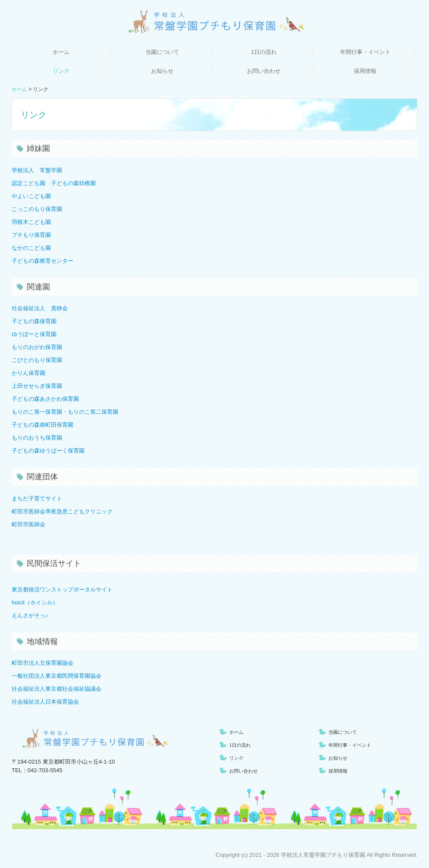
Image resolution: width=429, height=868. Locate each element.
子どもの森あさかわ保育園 (45, 399)
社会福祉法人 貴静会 (40, 308)
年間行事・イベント (365, 52)
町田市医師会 (28, 524)
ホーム (61, 52)
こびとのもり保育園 (37, 360)
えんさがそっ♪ (30, 615)
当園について (162, 52)
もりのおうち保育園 (37, 438)
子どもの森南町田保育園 (43, 425)
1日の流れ (263, 52)
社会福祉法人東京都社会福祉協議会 (57, 689)
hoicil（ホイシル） (35, 602)
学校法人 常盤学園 (37, 170)
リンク (61, 71)
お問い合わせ (264, 71)
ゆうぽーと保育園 (34, 334)
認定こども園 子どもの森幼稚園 (54, 183)
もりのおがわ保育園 (37, 347)
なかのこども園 (31, 248)
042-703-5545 (45, 770)
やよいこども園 (31, 196)
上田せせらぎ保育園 (37, 386)
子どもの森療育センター (43, 261)
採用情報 (365, 71)
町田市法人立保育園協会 (43, 663)
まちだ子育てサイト (37, 498)
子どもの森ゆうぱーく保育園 (48, 451)
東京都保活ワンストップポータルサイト (62, 590)
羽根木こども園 (31, 222)
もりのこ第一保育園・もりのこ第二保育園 (65, 412)
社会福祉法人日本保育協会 (45, 702)
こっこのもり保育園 (37, 209)
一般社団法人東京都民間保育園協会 (57, 676)
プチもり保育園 (31, 235)
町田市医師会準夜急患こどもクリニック (62, 511)
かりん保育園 (28, 373)
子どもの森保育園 (34, 321)
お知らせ (162, 71)
